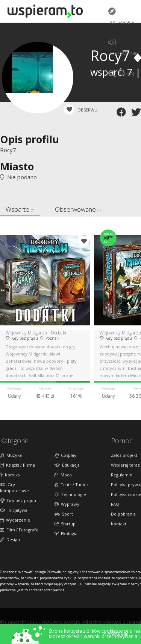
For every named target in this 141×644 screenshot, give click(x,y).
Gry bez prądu (18, 500)
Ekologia (66, 533)
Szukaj (121, 74)
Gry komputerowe (14, 488)
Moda (63, 475)
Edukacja (67, 465)
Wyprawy (67, 504)
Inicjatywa (14, 510)
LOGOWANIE (123, 48)
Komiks (10, 475)
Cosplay (65, 455)
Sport (64, 514)
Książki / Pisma (17, 465)
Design (10, 539)
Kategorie (121, 17)
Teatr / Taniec (72, 485)
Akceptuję (116, 633)
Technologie (70, 494)
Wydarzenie (15, 520)
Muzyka (11, 455)
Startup (65, 524)
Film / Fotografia (19, 530)
